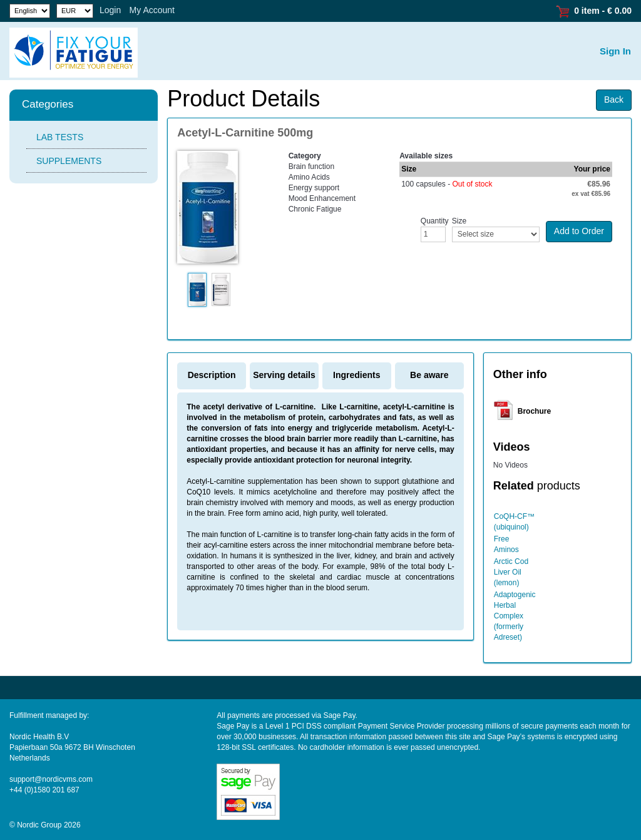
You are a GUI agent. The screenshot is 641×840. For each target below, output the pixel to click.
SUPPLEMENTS (69, 161)
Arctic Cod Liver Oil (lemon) (511, 572)
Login (110, 10)
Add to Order (579, 231)
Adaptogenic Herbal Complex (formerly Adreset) (515, 616)
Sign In (615, 51)
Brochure (534, 411)
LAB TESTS (60, 137)
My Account (152, 10)
